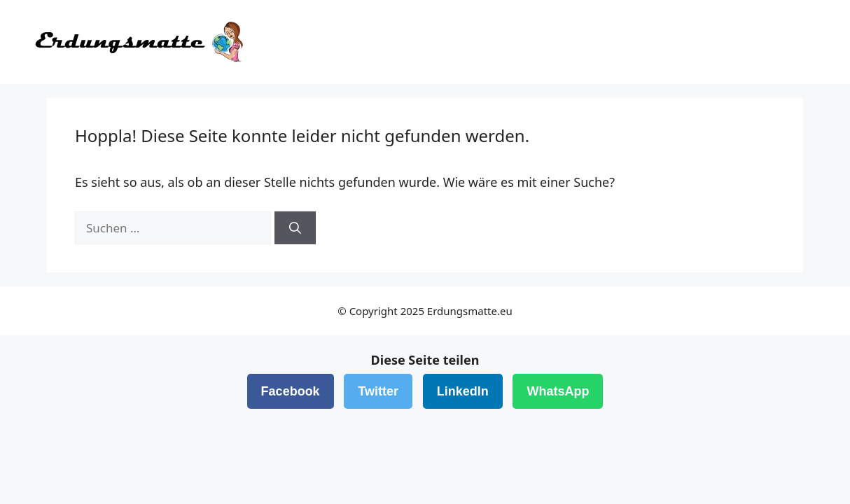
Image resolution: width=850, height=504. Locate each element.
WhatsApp (558, 391)
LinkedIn (463, 391)
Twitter (378, 391)
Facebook (291, 391)
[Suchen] (295, 228)
